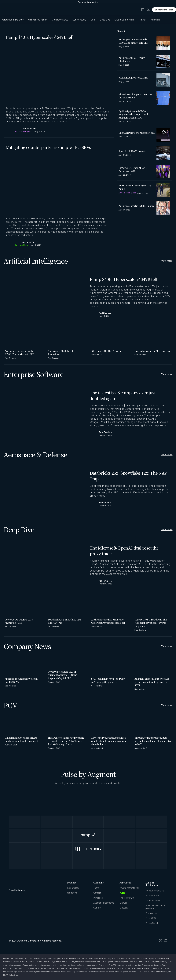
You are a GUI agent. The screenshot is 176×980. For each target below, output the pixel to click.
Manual (123, 903)
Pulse (122, 893)
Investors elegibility (155, 891)
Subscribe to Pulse (164, 10)
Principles (98, 898)
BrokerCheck (152, 923)
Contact (97, 908)
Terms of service (154, 901)
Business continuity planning (155, 907)
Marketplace (73, 888)
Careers (97, 893)
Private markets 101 (129, 888)
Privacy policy (152, 896)
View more (167, 261)
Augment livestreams (104, 903)
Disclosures (151, 913)
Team (96, 888)
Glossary (124, 908)
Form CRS (151, 918)
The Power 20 (127, 898)
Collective (72, 893)
